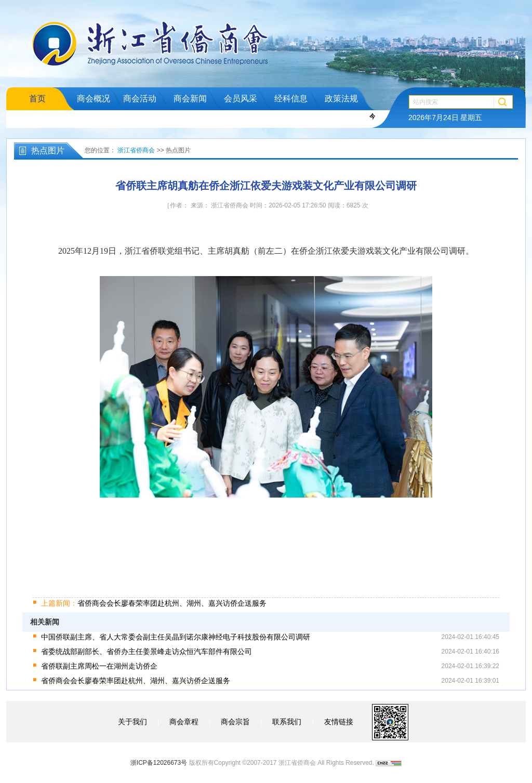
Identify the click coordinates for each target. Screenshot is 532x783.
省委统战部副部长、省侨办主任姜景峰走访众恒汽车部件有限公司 (147, 651)
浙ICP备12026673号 (159, 763)
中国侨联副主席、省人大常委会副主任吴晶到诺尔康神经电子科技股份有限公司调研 (176, 637)
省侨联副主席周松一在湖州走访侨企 (99, 666)
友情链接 (339, 722)
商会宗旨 (235, 722)
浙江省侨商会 (136, 150)
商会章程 (184, 722)
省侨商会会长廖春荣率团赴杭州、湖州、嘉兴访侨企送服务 (154, 603)
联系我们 (287, 722)
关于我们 (132, 722)
